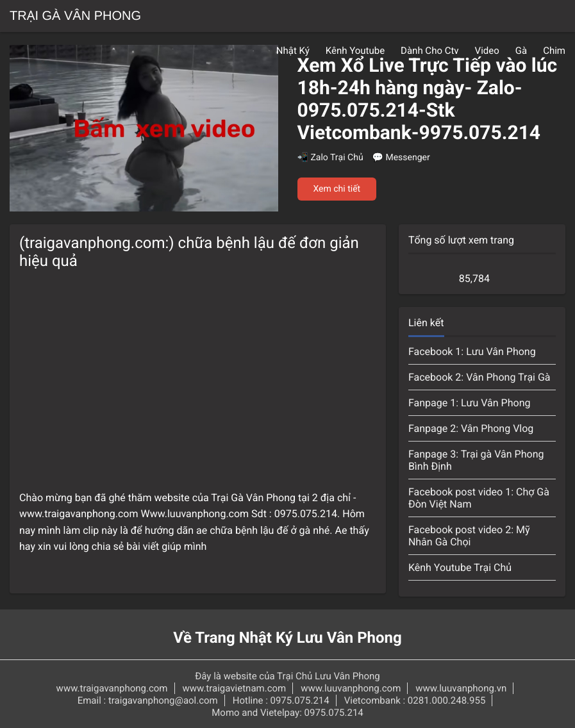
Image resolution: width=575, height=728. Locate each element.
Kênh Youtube (355, 51)
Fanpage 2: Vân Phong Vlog (471, 428)
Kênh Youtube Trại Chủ (460, 567)
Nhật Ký (293, 51)
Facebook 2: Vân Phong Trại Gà (479, 377)
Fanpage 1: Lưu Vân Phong (470, 403)
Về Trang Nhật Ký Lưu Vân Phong (287, 638)
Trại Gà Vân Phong (75, 16)
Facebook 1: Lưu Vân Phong (472, 352)
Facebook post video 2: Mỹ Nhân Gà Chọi (469, 536)
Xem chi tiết (337, 189)
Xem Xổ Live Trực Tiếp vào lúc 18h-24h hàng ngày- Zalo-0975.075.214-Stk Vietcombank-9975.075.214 (428, 99)
